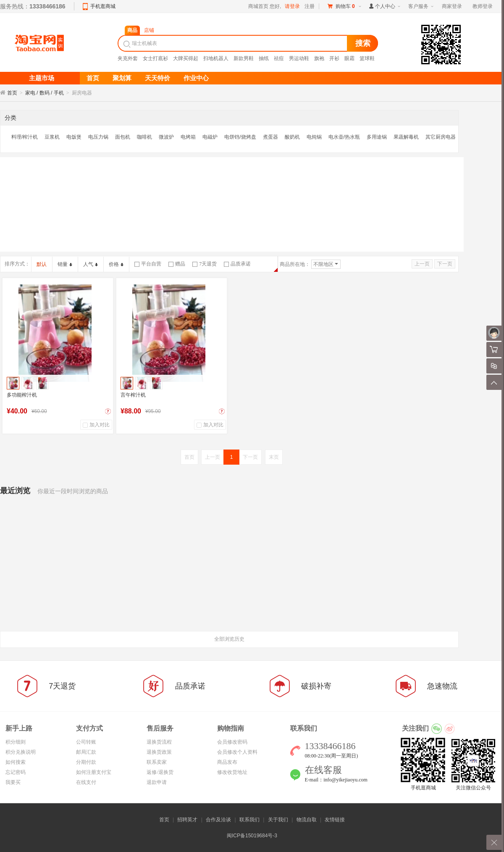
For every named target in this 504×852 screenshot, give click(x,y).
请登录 (292, 6)
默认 (42, 264)
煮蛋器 (270, 137)
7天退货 (205, 264)
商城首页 (258, 6)
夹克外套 (128, 58)
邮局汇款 (86, 752)
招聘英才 (187, 820)
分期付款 (86, 762)
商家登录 (452, 6)
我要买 (13, 782)
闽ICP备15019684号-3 (252, 836)
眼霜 (349, 58)
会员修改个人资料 (237, 752)
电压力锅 (98, 137)
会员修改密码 (232, 742)
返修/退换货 (160, 772)
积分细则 (16, 742)
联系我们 (249, 820)
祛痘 (279, 58)
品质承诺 (237, 264)
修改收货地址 (232, 772)
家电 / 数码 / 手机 (45, 93)
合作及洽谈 (218, 820)
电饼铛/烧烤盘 (240, 137)
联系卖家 (157, 762)
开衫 (334, 58)
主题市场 (42, 78)
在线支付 (86, 782)
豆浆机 (52, 137)
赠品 (177, 264)
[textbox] (234, 43)
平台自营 (148, 264)
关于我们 (278, 820)
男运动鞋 (299, 58)
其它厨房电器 (441, 137)
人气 (91, 264)
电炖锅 (314, 137)
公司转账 (86, 742)
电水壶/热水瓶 (344, 137)
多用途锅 (377, 137)
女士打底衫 (155, 58)
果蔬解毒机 (406, 137)
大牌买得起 (186, 58)
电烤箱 (188, 137)
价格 (116, 264)
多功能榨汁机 (22, 395)
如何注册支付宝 (94, 772)
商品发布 (227, 762)
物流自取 (307, 820)
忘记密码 (16, 772)
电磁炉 (210, 137)
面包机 (123, 137)
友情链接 (335, 820)
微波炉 (166, 137)
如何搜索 (16, 762)
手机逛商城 (103, 6)
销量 (65, 264)
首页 (12, 93)
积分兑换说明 (21, 752)
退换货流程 (159, 742)
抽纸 (264, 58)
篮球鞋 (367, 58)
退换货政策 (159, 752)
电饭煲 (74, 137)
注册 (310, 6)
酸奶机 (292, 137)
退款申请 (157, 782)
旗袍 (319, 58)
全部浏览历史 (229, 639)
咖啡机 (144, 137)
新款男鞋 (244, 58)
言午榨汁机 (133, 395)
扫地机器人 (216, 58)
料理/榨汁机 (25, 137)
